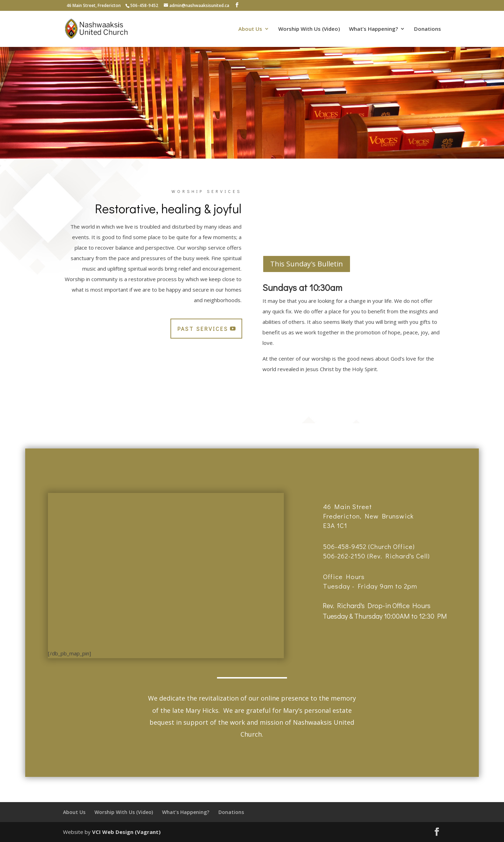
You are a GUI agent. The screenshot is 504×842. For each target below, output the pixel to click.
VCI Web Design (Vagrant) (126, 832)
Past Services (203, 329)
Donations (428, 29)
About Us (250, 29)
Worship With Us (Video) (309, 29)
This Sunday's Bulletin (307, 264)
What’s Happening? (373, 29)
